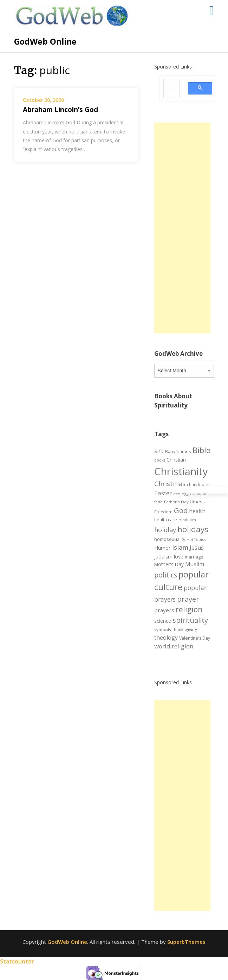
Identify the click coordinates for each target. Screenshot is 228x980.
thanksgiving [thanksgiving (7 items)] (185, 630)
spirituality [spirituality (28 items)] (190, 620)
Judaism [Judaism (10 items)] (163, 557)
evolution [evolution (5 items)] (199, 494)
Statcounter (17, 961)
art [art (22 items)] (159, 450)
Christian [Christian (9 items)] (176, 460)
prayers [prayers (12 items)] (164, 610)
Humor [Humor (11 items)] (162, 548)
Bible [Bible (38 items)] (201, 450)
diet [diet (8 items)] (206, 484)
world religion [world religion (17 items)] (174, 646)
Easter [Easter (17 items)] (163, 493)
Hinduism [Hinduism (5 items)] (187, 520)
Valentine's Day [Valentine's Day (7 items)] (195, 638)
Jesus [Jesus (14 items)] (197, 548)
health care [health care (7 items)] (166, 520)
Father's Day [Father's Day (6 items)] (176, 502)
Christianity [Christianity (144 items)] (181, 471)
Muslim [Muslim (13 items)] (195, 564)
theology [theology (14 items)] (166, 638)
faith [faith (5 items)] (158, 502)
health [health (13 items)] (197, 511)
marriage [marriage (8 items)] (194, 557)
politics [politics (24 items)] (166, 575)
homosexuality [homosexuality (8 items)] (170, 539)
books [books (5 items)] (160, 460)
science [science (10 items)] (163, 621)
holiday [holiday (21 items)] (165, 530)
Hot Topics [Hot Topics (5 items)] (196, 540)
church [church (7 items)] (194, 485)
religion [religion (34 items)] (189, 609)
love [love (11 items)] (179, 556)
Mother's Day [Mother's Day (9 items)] (169, 564)
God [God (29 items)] (181, 510)
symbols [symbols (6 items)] (163, 630)
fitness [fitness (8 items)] (197, 502)
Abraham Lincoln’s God (60, 110)
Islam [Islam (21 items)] (180, 547)
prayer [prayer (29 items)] (188, 599)
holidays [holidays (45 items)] (193, 529)
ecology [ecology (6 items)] (181, 494)
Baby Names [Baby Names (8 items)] (178, 451)
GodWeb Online (45, 41)
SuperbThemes (186, 942)
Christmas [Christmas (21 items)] (170, 484)
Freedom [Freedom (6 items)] (163, 512)
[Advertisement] (182, 228)
